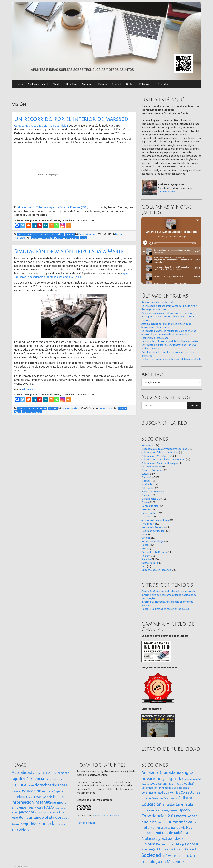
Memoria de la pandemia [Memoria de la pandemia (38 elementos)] (168, 828)
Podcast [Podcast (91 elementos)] (192, 844)
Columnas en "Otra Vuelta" (157, 456)
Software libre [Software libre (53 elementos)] (172, 856)
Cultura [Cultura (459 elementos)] (185, 798)
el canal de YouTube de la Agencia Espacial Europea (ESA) (53, 207)
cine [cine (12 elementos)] (47, 779)
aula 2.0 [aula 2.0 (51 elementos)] (47, 773)
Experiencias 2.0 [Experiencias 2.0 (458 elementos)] (158, 816)
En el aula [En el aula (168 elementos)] (184, 804)
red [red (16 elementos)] (63, 812)
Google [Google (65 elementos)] (48, 797)
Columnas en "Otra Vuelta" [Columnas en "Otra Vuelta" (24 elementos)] (176, 784)
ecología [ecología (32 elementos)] (17, 791)
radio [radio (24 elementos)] (59, 812)
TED (144, 566)
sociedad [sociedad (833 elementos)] (49, 824)
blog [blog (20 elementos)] (55, 773)
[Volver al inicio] (86, 823)
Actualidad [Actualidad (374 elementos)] (22, 772)
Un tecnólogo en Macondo (156, 570)
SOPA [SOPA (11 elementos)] (61, 825)
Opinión (146, 538)
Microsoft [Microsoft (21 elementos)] (32, 808)
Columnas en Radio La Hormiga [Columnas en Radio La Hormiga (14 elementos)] (161, 793)
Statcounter (102, 816)
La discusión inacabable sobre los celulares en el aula (171, 359)
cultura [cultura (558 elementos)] (19, 785)
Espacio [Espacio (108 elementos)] (184, 810)
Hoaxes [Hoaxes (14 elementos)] (162, 822)
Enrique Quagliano (87, 234)
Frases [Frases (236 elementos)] (180, 816)
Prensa (146, 549)
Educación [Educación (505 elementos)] (152, 804)
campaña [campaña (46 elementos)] (63, 773)
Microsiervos (29, 389)
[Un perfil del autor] (168, 192)
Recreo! (146, 556)
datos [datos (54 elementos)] (31, 785)
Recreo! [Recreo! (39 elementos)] (190, 849)
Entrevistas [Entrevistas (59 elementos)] (150, 810)
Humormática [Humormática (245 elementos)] (180, 822)
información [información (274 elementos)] (23, 802)
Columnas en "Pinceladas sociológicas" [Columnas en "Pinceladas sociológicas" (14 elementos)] (166, 788)
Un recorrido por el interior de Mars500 (71, 119)
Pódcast (117, 84)
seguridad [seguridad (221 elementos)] (30, 824)
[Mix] (51, 225)
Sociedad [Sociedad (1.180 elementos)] (151, 855)
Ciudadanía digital (38, 84)
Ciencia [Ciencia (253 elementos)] (38, 778)
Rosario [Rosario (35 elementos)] (16, 824)
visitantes (114, 816)
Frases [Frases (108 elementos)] (37, 797)
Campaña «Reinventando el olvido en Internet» (168, 591)
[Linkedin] (34, 225)
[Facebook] (17, 225)
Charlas (57, 84)
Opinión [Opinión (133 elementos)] (148, 844)
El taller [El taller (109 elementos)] (169, 804)
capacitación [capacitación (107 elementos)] (21, 779)
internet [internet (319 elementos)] (42, 802)
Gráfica (130, 84)
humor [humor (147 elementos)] (59, 797)
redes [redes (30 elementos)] (15, 818)
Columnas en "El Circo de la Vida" (160, 452)
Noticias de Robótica (153, 527)
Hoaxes (146, 509)
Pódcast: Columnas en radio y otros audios (165, 609)
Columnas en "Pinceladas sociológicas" (163, 459)
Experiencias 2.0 (151, 499)
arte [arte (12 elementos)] (40, 773)
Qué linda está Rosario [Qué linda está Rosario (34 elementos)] (168, 849)
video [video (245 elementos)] (24, 830)
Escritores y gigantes (153, 492)
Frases (145, 502)
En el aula (147, 484)
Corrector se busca (152, 467)
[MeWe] (45, 225)
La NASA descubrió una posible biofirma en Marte (170, 341)
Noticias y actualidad (153, 531)
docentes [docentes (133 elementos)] (59, 785)
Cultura (146, 474)
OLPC (145, 534)
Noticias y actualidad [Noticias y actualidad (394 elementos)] (162, 838)
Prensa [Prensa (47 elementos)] (147, 849)
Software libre (150, 563)
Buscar (194, 405)
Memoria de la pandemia (156, 520)
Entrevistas (146, 84)
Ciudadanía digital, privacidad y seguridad (164, 449)
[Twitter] (23, 225)
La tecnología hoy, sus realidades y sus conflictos (169, 331)
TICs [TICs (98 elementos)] (15, 830)
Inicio (20, 84)
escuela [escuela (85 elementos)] (48, 791)
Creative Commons (153, 470)
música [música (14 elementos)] (40, 808)
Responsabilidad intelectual (157, 302)
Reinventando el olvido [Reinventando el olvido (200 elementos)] (39, 817)
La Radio (146, 516)
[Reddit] (28, 225)
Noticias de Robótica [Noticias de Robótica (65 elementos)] (172, 833)
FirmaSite (23, 866)
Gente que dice (150, 506)
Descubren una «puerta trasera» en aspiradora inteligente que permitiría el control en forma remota (168, 317)
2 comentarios (105, 408)
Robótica (71, 84)
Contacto (163, 84)
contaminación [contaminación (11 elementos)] (55, 779)
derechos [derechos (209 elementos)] (43, 785)
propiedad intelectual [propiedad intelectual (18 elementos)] (45, 812)
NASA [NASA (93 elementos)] (48, 807)
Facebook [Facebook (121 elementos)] (19, 797)
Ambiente (87, 84)
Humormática (149, 513)
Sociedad (147, 559)
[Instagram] (62, 225)
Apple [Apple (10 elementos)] (35, 773)
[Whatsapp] (57, 225)
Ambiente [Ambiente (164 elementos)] (150, 772)
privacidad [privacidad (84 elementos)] (27, 812)
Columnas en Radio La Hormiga (159, 463)
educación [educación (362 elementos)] (32, 791)
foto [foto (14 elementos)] (30, 797)
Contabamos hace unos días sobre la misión (41, 126)
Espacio (103, 84)
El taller (146, 481)
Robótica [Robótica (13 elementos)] (65, 818)
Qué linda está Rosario (154, 552)
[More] (68, 225)
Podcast (146, 545)
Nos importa (149, 524)
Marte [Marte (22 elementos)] (53, 803)
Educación (147, 477)
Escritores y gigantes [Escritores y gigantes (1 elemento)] (168, 811)
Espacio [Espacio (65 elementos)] (59, 791)
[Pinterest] (40, 225)
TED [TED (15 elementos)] (187, 856)
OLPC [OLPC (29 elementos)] (186, 839)
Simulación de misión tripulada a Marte (69, 252)
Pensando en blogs (152, 541)
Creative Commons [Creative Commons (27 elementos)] (164, 798)
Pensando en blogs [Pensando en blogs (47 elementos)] (170, 844)
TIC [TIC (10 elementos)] (65, 825)
